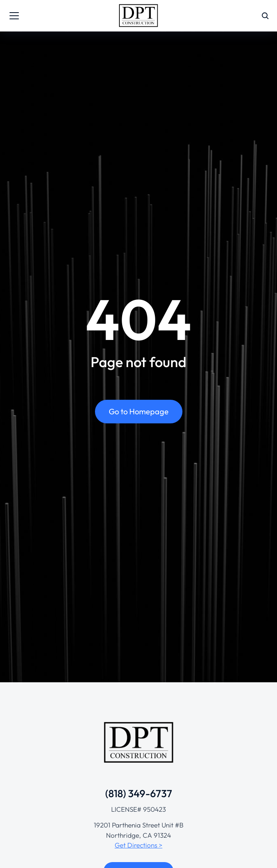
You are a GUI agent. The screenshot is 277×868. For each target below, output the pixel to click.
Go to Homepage (139, 411)
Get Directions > (138, 845)
